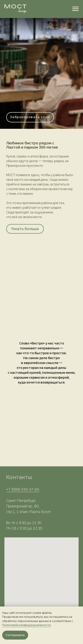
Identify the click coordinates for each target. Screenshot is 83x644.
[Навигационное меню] (75, 9)
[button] (30, 117)
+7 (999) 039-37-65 (23, 490)
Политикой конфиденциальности (26, 625)
